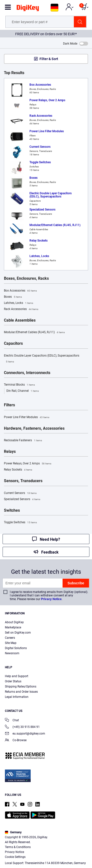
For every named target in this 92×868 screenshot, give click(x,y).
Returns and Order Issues (21, 692)
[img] (28, 9)
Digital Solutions (16, 648)
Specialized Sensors (22, 499)
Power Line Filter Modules (27, 417)
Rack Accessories (21, 309)
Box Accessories (20, 291)
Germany (13, 832)
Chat (12, 721)
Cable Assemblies (20, 320)
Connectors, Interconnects (27, 373)
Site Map (11, 643)
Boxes (13, 297)
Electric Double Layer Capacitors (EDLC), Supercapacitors (42, 359)
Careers (10, 638)
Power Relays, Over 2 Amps (28, 464)
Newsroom (12, 653)
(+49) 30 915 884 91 (22, 727)
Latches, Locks (19, 303)
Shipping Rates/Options (21, 687)
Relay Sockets (18, 470)
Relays (10, 452)
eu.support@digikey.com (25, 734)
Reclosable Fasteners (23, 441)
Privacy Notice (51, 599)
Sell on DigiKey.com (18, 633)
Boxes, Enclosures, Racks (26, 278)
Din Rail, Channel (23, 391)
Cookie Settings (15, 857)
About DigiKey (14, 622)
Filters (9, 405)
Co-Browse (16, 741)
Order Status (13, 681)
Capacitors (13, 344)
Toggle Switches (20, 523)
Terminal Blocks (19, 385)
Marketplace (13, 627)
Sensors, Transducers (23, 481)
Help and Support (17, 676)
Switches (12, 510)
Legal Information (17, 697)
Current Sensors (20, 493)
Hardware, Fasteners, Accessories (34, 428)
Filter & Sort (49, 59)
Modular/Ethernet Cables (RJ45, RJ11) (34, 332)
